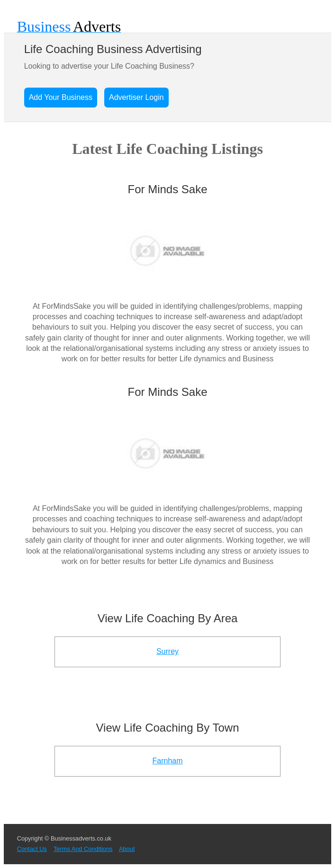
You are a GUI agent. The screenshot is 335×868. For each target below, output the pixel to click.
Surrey (167, 651)
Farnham (167, 761)
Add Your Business (61, 97)
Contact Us (32, 849)
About (127, 849)
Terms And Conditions (83, 849)
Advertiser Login (136, 97)
